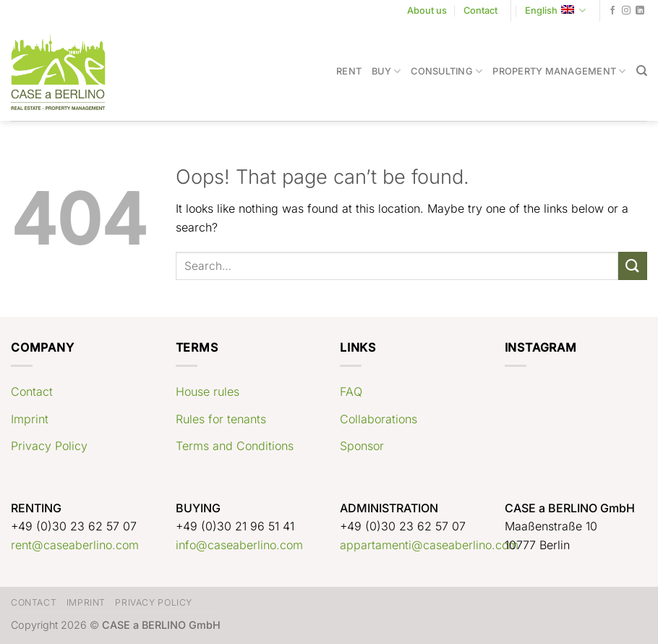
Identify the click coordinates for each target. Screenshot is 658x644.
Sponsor (362, 446)
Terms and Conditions (235, 446)
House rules (208, 391)
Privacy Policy (49, 446)
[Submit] (633, 266)
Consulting (446, 71)
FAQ (351, 391)
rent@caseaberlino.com (75, 545)
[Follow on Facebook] (612, 11)
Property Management (559, 71)
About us (427, 10)
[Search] (642, 71)
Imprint (30, 419)
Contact (480, 10)
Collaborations (379, 419)
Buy (386, 71)
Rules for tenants (221, 419)
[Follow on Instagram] (626, 11)
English (555, 10)
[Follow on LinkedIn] (640, 11)
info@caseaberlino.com (239, 545)
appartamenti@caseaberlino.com (429, 545)
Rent (349, 71)
